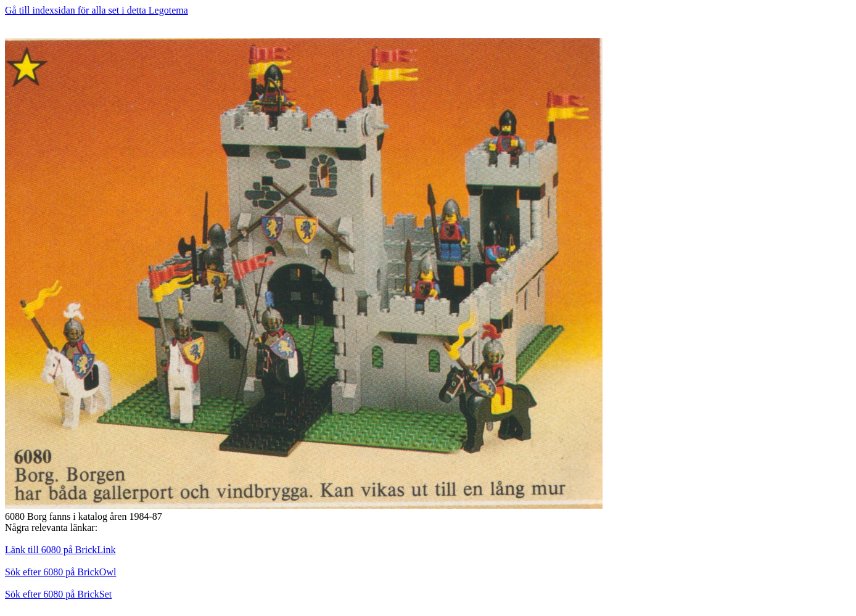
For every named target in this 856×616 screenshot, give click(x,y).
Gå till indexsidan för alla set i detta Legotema (97, 10)
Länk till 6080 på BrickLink (60, 550)
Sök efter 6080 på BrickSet (58, 594)
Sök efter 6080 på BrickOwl (60, 572)
